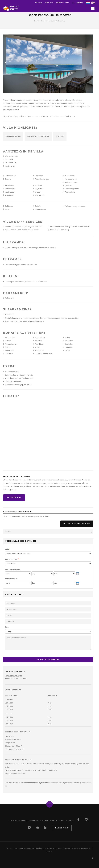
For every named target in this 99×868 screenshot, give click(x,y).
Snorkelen (69, 344)
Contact (49, 851)
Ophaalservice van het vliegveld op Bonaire (22, 230)
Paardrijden (40, 344)
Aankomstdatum (13, 569)
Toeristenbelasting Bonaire (46, 770)
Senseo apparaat (72, 189)
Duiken (67, 338)
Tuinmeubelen (41, 209)
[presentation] (77, 573)
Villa (8, 549)
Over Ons (44, 848)
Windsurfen (40, 350)
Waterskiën (10, 350)
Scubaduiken (10, 338)
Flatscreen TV (10, 176)
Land (7, 627)
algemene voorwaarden (71, 783)
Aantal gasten (12, 559)
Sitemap (67, 848)
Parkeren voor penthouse (75, 206)
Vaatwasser (10, 192)
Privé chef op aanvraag (59, 230)
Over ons (49, 3)
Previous (6, 63)
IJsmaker (68, 185)
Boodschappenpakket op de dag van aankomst (24, 227)
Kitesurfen (69, 341)
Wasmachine (70, 192)
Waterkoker (10, 195)
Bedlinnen (39, 176)
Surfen (8, 347)
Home (37, 21)
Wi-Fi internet (40, 195)
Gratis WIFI (60, 136)
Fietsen (8, 341)
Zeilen (67, 350)
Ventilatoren (10, 166)
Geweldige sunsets (13, 136)
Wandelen (69, 347)
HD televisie (10, 185)
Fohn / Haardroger (42, 179)
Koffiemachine (11, 189)
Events (60, 848)
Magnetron (39, 189)
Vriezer (38, 192)
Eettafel (38, 206)
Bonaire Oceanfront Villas (29, 848)
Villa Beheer (78, 3)
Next (91, 63)
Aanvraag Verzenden (48, 659)
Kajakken (39, 341)
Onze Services (63, 3)
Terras (8, 209)
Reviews (39, 3)
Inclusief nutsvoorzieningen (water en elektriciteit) (70, 227)
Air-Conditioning (11, 156)
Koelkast (38, 185)
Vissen (38, 347)
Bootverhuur (40, 338)
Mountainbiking (11, 344)
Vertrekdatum (11, 579)
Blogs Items (62, 828)
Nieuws (52, 848)
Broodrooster (70, 176)
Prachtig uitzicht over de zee (38, 136)
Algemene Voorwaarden (82, 848)
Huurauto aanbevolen (44, 354)
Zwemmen (9, 354)
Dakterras (9, 206)
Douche (8, 179)
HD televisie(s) (11, 163)
